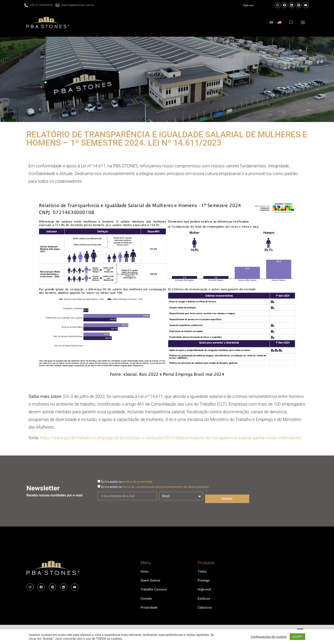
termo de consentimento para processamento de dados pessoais (166, 487)
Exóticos (204, 601)
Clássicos (205, 611)
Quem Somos (151, 582)
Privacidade (149, 611)
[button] (303, 22)
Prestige (204, 582)
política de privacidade (137, 482)
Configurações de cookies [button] (269, 637)
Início (145, 572)
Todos (202, 572)
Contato (147, 601)
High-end (204, 591)
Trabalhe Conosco (154, 591)
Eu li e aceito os (127, 482)
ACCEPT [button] (297, 637)
